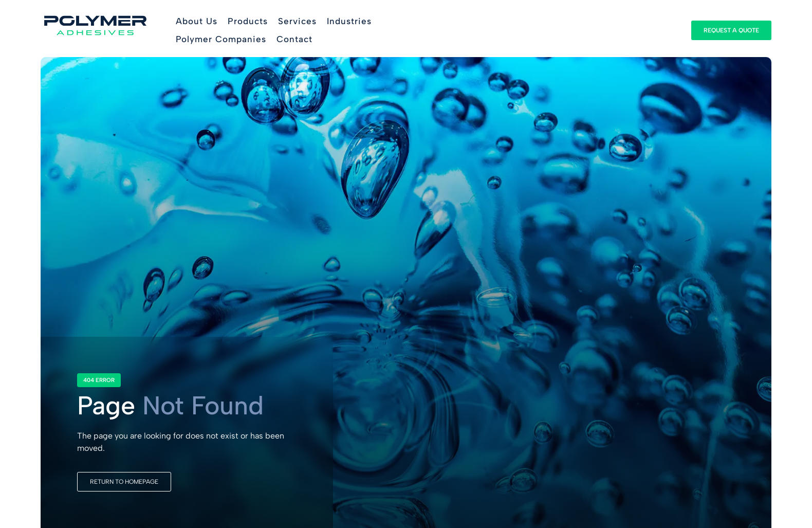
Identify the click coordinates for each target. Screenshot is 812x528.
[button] (248, 22)
